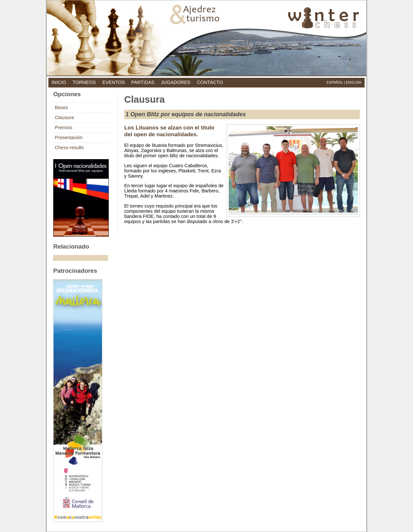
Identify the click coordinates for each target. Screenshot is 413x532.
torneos (84, 82)
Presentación (69, 138)
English (354, 82)
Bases (61, 107)
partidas (143, 82)
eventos (114, 82)
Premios (64, 128)
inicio (59, 82)
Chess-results (69, 148)
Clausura (64, 118)
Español (335, 82)
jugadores (176, 82)
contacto (210, 82)
